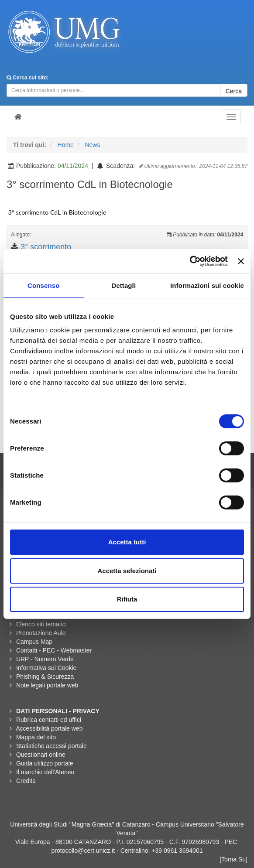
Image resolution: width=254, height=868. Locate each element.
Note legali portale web (47, 685)
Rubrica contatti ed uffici (49, 720)
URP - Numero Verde (45, 659)
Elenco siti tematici (41, 624)
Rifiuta (127, 599)
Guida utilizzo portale (45, 763)
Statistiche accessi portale (51, 746)
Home (66, 145)
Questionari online (41, 755)
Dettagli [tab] (124, 285)
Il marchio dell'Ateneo (45, 772)
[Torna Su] (233, 859)
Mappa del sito (36, 737)
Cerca (234, 91)
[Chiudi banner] (241, 261)
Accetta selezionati (127, 571)
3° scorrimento (46, 247)
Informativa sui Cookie (46, 668)
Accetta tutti (127, 542)
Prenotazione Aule (41, 633)
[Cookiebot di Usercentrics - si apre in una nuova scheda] (190, 261)
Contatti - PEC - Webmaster (54, 650)
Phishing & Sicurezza (45, 677)
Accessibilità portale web (49, 728)
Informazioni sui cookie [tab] (207, 285)
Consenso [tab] (43, 285)
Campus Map (34, 642)
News (92, 145)
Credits (26, 781)
